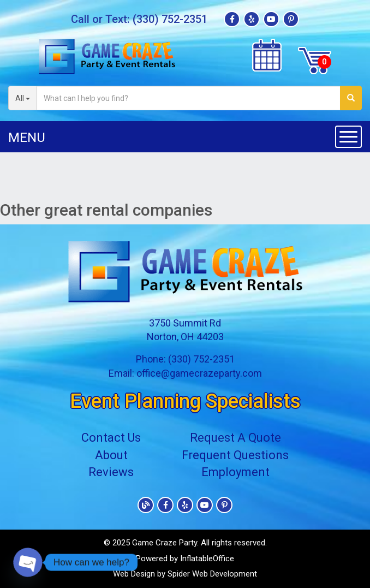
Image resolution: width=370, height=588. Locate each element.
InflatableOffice (207, 559)
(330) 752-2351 (170, 19)
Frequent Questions (235, 455)
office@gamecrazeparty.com (199, 373)
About (111, 455)
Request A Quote (235, 438)
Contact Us (111, 438)
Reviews (111, 472)
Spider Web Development (212, 574)
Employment (235, 472)
